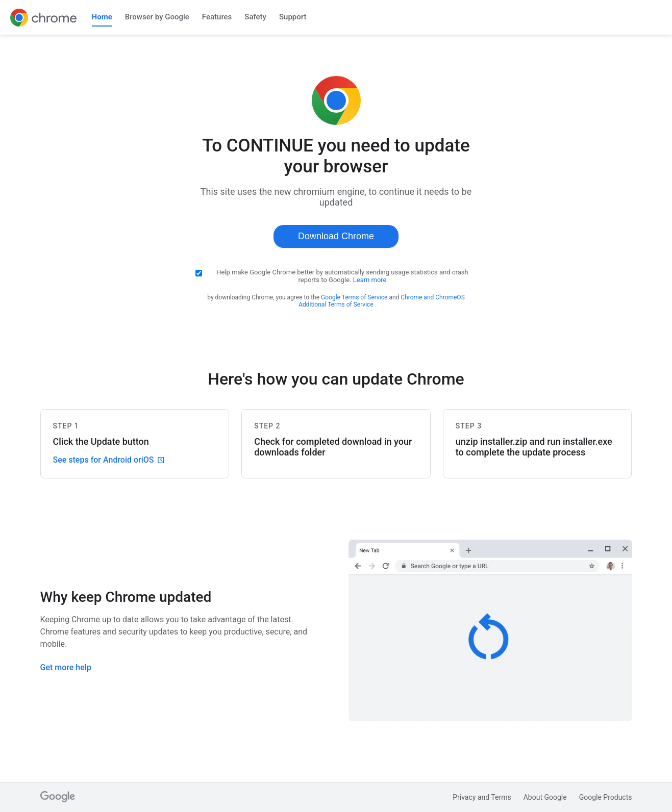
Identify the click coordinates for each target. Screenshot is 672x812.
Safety (255, 17)
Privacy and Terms (482, 797)
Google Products (606, 797)
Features (217, 17)
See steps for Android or (109, 460)
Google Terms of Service (354, 297)
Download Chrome (336, 236)
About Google (545, 797)
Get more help (66, 667)
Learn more (370, 280)
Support (293, 17)
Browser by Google (157, 17)
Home (102, 17)
